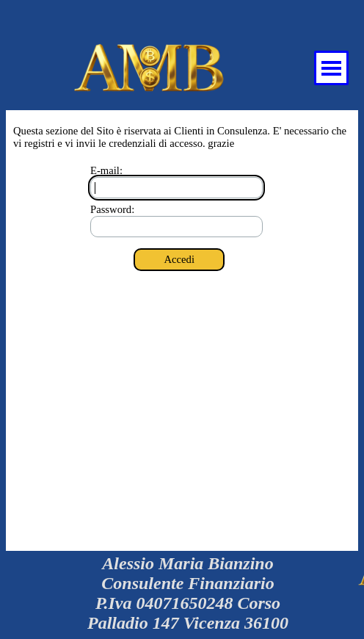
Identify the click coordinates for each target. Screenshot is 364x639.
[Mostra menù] (331, 68)
